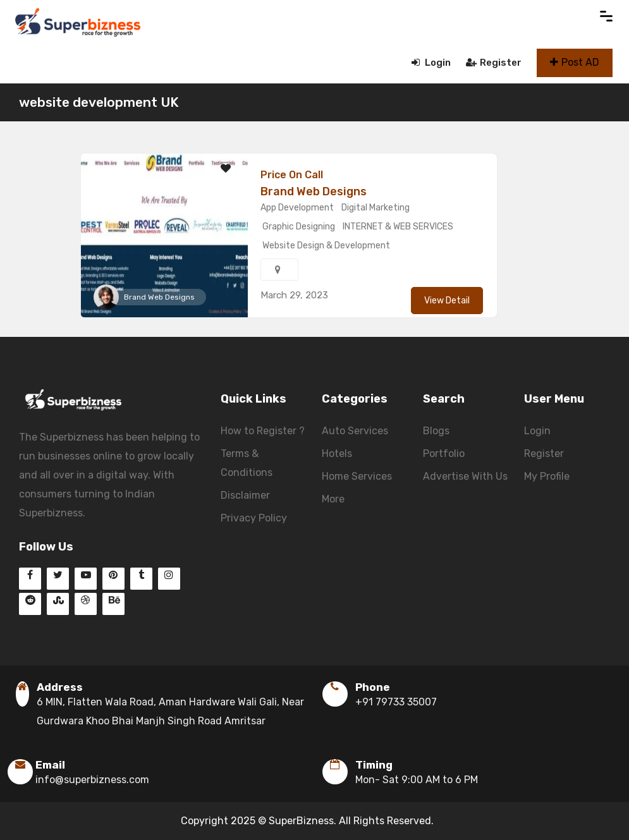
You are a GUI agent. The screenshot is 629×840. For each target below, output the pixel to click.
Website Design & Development (326, 246)
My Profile (547, 476)
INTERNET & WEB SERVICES (398, 227)
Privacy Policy (254, 518)
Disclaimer (245, 495)
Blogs (436, 431)
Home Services (357, 476)
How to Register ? (263, 431)
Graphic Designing (299, 227)
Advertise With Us (465, 476)
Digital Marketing (376, 208)
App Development (297, 208)
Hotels (337, 453)
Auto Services (355, 431)
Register (494, 63)
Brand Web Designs (159, 297)
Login (431, 63)
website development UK (99, 102)
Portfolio (444, 453)
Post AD (575, 62)
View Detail (447, 301)
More (333, 499)
